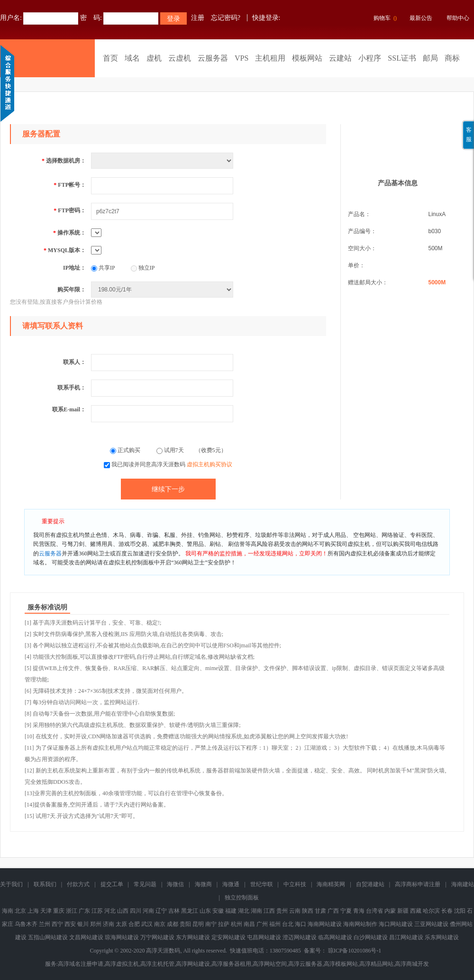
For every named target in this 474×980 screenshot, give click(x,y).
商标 (452, 58)
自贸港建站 (370, 884)
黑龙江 (190, 911)
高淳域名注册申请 (81, 964)
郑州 (96, 924)
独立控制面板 (242, 898)
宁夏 (346, 911)
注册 (198, 18)
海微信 (175, 884)
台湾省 (374, 911)
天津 (46, 911)
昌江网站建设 (406, 937)
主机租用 (270, 58)
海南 (8, 911)
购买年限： (72, 290)
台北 (288, 924)
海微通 (231, 884)
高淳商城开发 (412, 964)
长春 (447, 911)
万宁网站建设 (157, 937)
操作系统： (69, 233)
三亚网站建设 (431, 924)
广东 (84, 911)
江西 (269, 911)
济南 (109, 924)
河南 (148, 911)
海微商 (203, 884)
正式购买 (126, 450)
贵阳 (185, 924)
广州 (262, 924)
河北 (110, 911)
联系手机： (72, 388)
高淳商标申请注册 (418, 884)
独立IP (143, 268)
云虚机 (180, 58)
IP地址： (74, 268)
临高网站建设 (335, 937)
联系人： (74, 362)
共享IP (103, 268)
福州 (275, 924)
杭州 (237, 924)
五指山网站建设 (48, 937)
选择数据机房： (64, 161)
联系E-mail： (69, 409)
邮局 (430, 58)
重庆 (59, 911)
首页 (110, 58)
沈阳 (460, 911)
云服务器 (213, 58)
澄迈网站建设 (300, 937)
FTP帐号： (70, 185)
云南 (295, 911)
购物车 (384, 19)
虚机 (154, 58)
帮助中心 (458, 18)
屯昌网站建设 (264, 937)
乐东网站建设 (442, 937)
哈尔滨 (431, 911)
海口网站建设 (396, 924)
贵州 (282, 911)
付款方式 (78, 884)
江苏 (97, 911)
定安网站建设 (228, 937)
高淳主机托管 (157, 964)
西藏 (416, 911)
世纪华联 (262, 884)
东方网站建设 (193, 937)
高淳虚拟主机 (122, 964)
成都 (173, 924)
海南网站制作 (360, 924)
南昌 (249, 924)
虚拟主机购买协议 (210, 464)
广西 (333, 911)
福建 (231, 911)
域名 (132, 58)
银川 (83, 924)
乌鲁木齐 (26, 924)
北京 (20, 911)
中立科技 (295, 884)
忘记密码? (226, 18)
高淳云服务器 (305, 964)
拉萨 (224, 924)
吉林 (174, 911)
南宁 (211, 924)
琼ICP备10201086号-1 (355, 951)
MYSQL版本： (65, 250)
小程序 (370, 58)
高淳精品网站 (376, 964)
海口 (301, 924)
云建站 (340, 58)
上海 (33, 911)
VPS (242, 58)
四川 (136, 911)
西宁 (57, 924)
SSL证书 (402, 58)
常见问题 (145, 884)
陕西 (308, 911)
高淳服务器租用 (231, 964)
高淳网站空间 (270, 964)
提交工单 (112, 884)
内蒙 (390, 911)
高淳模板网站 (341, 964)
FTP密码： (70, 210)
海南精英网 (331, 884)
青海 (359, 911)
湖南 (256, 911)
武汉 (147, 924)
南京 (160, 924)
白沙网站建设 (371, 937)
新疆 (403, 911)
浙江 (72, 911)
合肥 (134, 924)
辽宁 (161, 911)
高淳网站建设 (193, 964)
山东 (205, 911)
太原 (121, 924)
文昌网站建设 (86, 937)
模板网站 (307, 58)
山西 (123, 911)
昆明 (198, 924)
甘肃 (320, 911)
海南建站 (463, 884)
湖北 (244, 911)
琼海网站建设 (122, 937)
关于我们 (11, 884)
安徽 (218, 911)
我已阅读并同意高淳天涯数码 (172, 464)
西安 (70, 924)
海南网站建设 (325, 924)
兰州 (45, 924)
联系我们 (45, 884)
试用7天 (171, 450)
